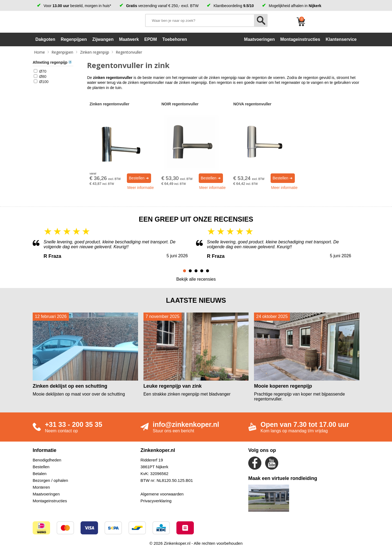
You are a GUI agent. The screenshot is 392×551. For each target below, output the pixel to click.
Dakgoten (45, 39)
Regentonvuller (129, 52)
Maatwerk (129, 39)
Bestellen (41, 467)
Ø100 (44, 82)
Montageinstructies (50, 501)
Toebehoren (174, 39)
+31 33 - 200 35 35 (74, 424)
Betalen (40, 474)
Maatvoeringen (46, 494)
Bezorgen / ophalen (50, 480)
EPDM (151, 39)
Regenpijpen (74, 39)
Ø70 (43, 71)
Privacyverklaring (156, 501)
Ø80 (43, 76)
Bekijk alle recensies (196, 279)
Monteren (41, 487)
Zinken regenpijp (95, 52)
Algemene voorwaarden (162, 494)
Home (39, 52)
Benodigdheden (47, 460)
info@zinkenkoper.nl (186, 424)
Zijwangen (103, 39)
